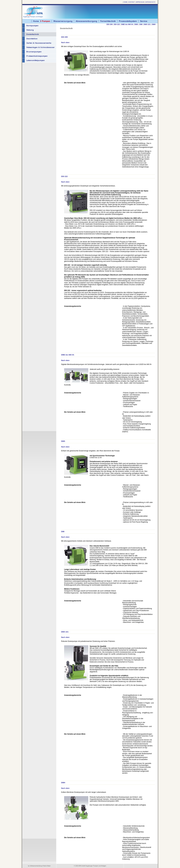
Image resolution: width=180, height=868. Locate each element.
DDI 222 (117, 24)
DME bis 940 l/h (127, 24)
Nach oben (65, 43)
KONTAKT (132, 2)
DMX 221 (147, 24)
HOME (125, 2)
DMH (154, 24)
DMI (141, 24)
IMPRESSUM (140, 2)
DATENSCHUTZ (150, 2)
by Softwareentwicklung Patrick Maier (39, 866)
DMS (136, 24)
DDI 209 (109, 24)
